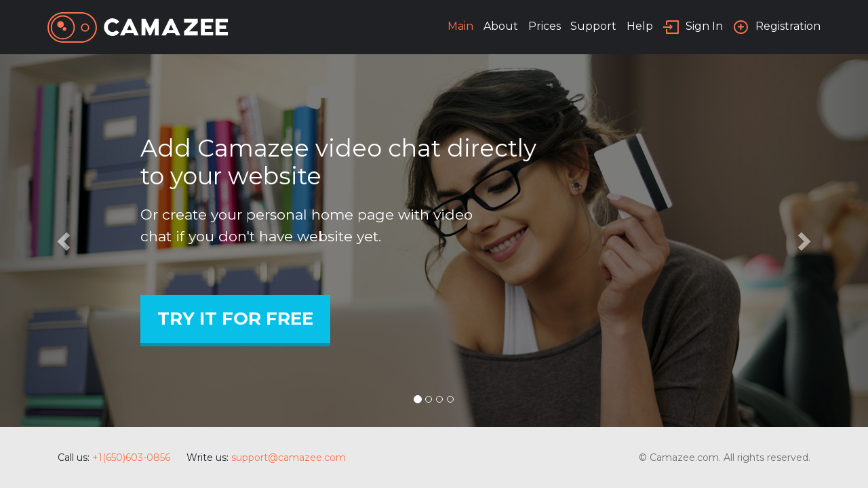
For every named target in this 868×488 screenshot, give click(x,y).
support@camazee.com (289, 457)
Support (593, 26)
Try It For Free (235, 319)
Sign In (704, 26)
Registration (788, 26)
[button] (65, 241)
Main (460, 26)
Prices (545, 26)
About (501, 26)
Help (640, 26)
